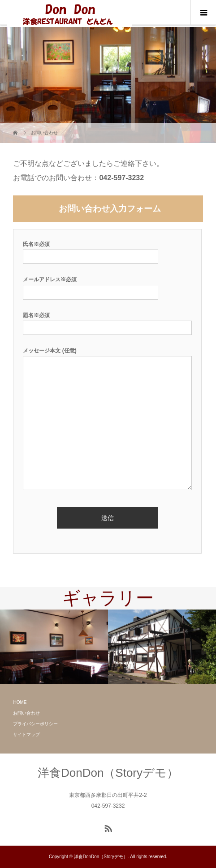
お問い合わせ (26, 713)
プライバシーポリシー (35, 724)
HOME (20, 702)
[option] (54, 647)
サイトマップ (26, 735)
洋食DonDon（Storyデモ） (108, 773)
